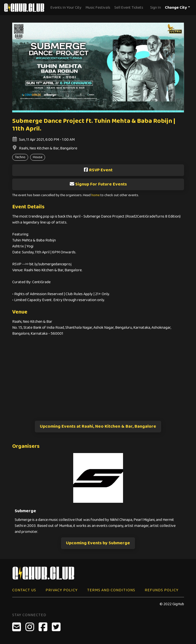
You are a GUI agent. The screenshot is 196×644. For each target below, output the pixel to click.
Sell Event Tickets (129, 8)
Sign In (156, 8)
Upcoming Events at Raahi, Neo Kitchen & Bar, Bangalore (98, 426)
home (96, 195)
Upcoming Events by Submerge (98, 543)
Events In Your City (66, 8)
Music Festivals (98, 8)
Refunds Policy (162, 590)
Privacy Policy (62, 590)
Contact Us (24, 590)
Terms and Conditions (111, 590)
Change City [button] (176, 8)
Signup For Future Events (98, 184)
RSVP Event (98, 170)
